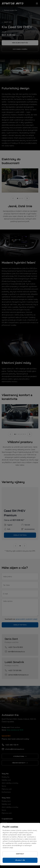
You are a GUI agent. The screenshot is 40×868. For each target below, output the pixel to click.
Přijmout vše (20, 860)
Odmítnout (20, 854)
